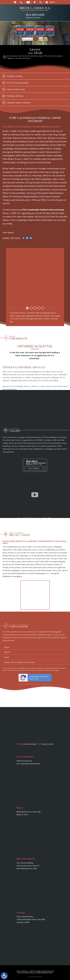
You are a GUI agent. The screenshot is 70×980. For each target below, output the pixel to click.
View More (8, 232)
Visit (35, 2)
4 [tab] (39, 308)
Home (15, 2)
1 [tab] (27, 308)
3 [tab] (35, 308)
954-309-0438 (35, 16)
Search (40, 2)
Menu (52, 2)
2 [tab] (31, 308)
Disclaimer (38, 977)
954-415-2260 (48, 744)
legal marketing (29, 973)
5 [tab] (43, 308)
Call (21, 2)
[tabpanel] (35, 276)
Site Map (31, 977)
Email (28, 2)
